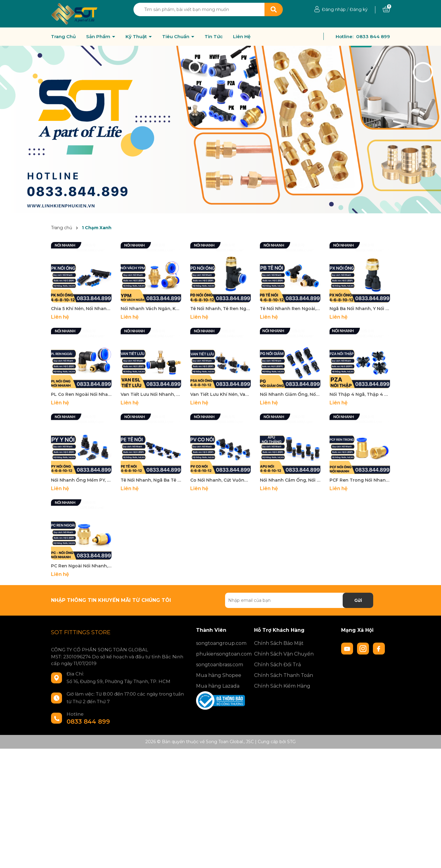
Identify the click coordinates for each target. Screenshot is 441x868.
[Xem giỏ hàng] (386, 9)
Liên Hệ (242, 37)
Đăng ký (359, 9)
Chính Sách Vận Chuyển (284, 654)
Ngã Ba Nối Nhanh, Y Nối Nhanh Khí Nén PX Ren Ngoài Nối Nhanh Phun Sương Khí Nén (360, 309)
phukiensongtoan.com (221, 654)
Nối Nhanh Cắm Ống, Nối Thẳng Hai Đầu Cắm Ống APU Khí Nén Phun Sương (290, 480)
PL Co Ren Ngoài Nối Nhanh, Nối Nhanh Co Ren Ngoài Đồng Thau (81, 394)
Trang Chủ (63, 37)
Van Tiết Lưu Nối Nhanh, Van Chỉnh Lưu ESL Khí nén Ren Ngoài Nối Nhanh (151, 394)
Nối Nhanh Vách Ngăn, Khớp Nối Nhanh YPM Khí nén (151, 309)
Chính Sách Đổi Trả (277, 665)
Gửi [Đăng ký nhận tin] (358, 600)
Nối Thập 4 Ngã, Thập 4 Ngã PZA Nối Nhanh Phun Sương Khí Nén (360, 394)
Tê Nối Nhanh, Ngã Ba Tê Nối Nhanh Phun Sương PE (151, 480)
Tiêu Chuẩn (176, 37)
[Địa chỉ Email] (299, 600)
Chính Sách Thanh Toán (284, 675)
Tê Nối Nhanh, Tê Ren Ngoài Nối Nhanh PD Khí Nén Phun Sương (221, 309)
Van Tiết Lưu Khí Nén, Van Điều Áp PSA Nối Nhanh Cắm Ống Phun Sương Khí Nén (221, 394)
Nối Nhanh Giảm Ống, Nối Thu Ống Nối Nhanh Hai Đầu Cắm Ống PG (290, 394)
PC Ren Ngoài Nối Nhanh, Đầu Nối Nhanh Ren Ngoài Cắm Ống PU (81, 566)
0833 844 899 (373, 36)
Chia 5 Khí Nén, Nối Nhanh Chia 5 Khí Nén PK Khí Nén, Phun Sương (81, 309)
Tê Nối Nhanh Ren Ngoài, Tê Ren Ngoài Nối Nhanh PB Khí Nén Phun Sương (290, 309)
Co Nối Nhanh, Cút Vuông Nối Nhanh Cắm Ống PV (221, 480)
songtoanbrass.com (220, 665)
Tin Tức (214, 37)
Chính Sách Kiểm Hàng (282, 686)
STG (291, 742)
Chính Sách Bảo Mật (279, 643)
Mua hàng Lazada (218, 686)
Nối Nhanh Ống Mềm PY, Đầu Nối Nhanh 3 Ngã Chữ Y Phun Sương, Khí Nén (81, 480)
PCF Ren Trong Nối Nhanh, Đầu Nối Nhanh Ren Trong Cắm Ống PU (360, 480)
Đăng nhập (334, 9)
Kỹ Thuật (137, 37)
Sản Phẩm (99, 37)
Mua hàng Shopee (219, 675)
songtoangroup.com (221, 643)
